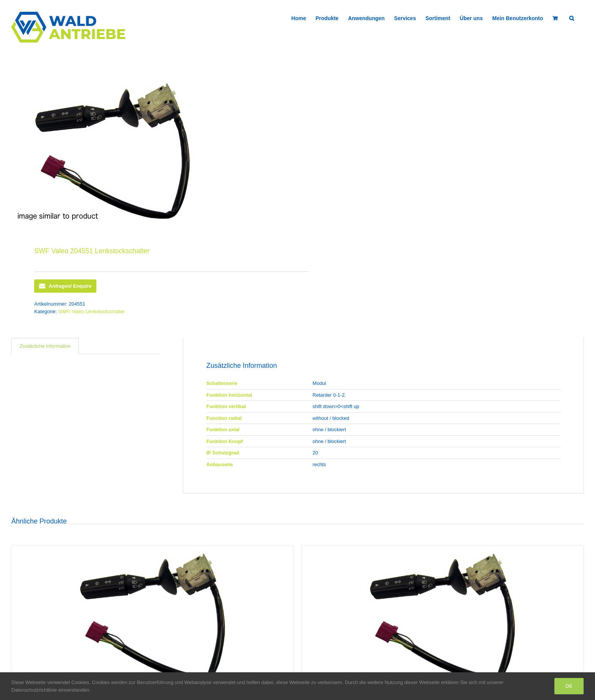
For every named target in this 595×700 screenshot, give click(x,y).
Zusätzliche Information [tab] (45, 346)
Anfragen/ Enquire (65, 286)
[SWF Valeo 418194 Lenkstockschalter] (442, 617)
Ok (569, 686)
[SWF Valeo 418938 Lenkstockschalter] (153, 617)
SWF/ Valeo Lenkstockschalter (91, 311)
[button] (572, 17)
